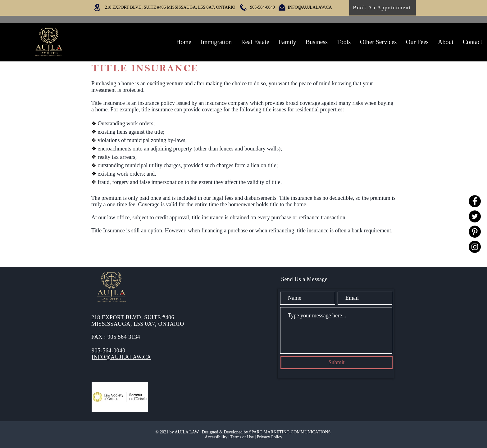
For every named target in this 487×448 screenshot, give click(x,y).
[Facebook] (475, 201)
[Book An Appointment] (382, 8)
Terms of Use (242, 437)
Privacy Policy (270, 437)
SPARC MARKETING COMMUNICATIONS (290, 432)
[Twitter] (475, 216)
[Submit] (337, 363)
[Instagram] (475, 247)
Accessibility (216, 437)
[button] (216, 42)
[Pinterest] (475, 232)
